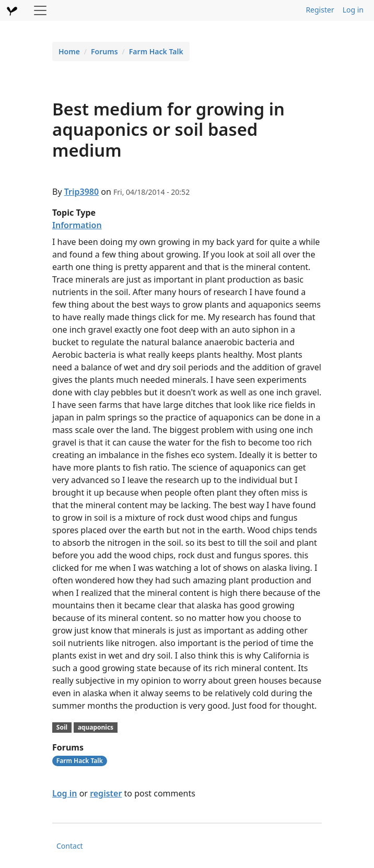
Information (77, 225)
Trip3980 (81, 192)
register (106, 793)
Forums (104, 51)
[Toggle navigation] (40, 10)
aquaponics (96, 727)
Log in (353, 10)
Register (320, 10)
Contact (70, 846)
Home (69, 51)
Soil (62, 727)
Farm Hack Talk (156, 51)
